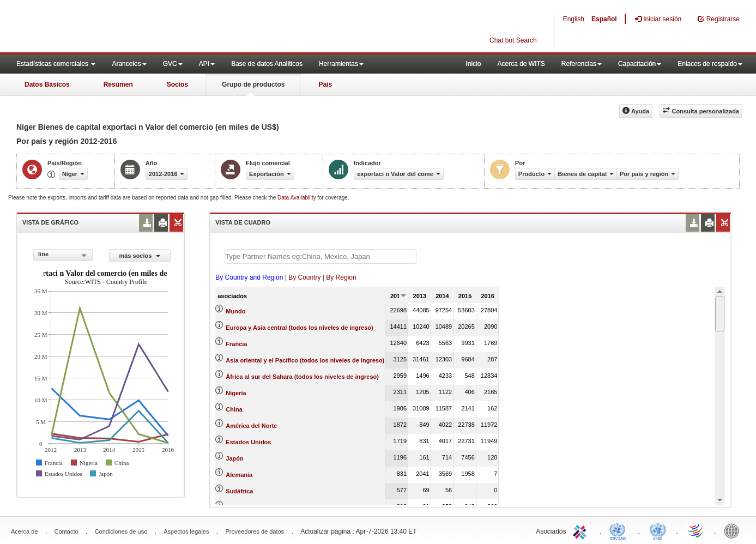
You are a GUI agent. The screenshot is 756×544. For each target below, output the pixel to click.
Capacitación (640, 64)
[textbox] (320, 256)
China (234, 409)
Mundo (235, 311)
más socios (140, 256)
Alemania (239, 475)
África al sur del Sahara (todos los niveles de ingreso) (302, 377)
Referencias (582, 64)
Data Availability (297, 198)
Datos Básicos (47, 84)
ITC (582, 530)
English (574, 19)
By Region (341, 277)
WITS (109, 27)
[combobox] (63, 255)
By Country (304, 277)
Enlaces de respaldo (710, 64)
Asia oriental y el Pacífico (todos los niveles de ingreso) (305, 360)
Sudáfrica (239, 491)
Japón (234, 458)
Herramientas (341, 64)
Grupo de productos (253, 84)
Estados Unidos (248, 442)
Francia (236, 344)
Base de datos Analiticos (267, 64)
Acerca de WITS (521, 64)
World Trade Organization (696, 530)
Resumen (118, 84)
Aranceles (129, 64)
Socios (177, 84)
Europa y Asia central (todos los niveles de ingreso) (299, 328)
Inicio (473, 64)
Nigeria (236, 393)
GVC (173, 64)
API (207, 64)
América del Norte (251, 426)
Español (604, 19)
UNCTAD (620, 530)
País (325, 84)
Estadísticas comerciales (56, 64)
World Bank (734, 530)
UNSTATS (658, 530)
